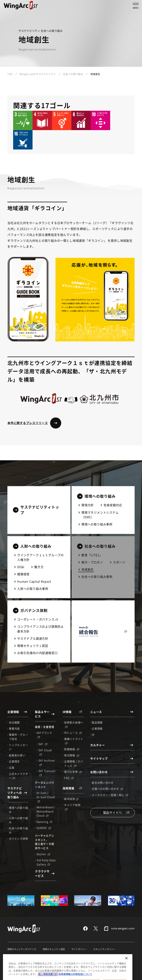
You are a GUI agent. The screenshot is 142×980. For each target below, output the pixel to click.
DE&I (21, 567)
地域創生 (88, 569)
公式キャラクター (18, 776)
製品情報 (97, 722)
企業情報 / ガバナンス (73, 763)
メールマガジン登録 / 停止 (110, 795)
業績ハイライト (74, 741)
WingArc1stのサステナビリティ (38, 74)
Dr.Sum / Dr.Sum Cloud (46, 797)
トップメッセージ (18, 747)
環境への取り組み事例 (97, 524)
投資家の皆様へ (74, 724)
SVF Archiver (47, 762)
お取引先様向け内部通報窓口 (37, 653)
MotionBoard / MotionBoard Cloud (46, 811)
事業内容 (14, 728)
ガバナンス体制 (18, 838)
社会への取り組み (73, 74)
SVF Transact (47, 773)
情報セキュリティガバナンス (22, 949)
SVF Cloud (45, 752)
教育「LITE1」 (92, 555)
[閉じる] (126, 973)
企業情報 (97, 728)
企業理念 (14, 761)
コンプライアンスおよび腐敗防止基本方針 (40, 629)
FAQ (69, 778)
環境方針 (88, 505)
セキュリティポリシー (104, 949)
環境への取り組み (18, 810)
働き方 (39, 567)
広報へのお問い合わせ (107, 789)
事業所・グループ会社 (18, 737)
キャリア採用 (72, 807)
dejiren (43, 854)
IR (93, 735)
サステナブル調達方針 (33, 638)
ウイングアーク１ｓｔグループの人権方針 (40, 557)
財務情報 (72, 749)
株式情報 (72, 755)
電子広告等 (73, 772)
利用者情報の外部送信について (76, 956)
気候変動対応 (113, 505)
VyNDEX (44, 828)
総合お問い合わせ (103, 783)
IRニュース (73, 733)
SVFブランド (44, 735)
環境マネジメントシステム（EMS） (100, 515)
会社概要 (14, 722)
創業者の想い (17, 755)
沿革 (12, 768)
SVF (43, 744)
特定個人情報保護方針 (43, 956)
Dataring (44, 822)
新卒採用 (71, 799)
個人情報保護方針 (16, 956)
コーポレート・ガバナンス (38, 619)
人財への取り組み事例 (33, 589)
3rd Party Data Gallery (46, 862)
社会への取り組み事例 (97, 577)
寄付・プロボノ (92, 562)
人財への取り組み (18, 820)
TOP (10, 74)
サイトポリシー (79, 949)
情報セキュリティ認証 (33, 646)
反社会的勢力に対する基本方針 (113, 956)
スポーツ (119, 562)
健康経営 (23, 574)
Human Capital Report (34, 581)
